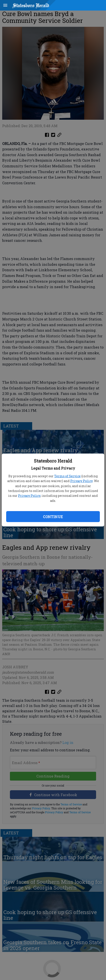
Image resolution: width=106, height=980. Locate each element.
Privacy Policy (81, 481)
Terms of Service (67, 476)
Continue (53, 517)
